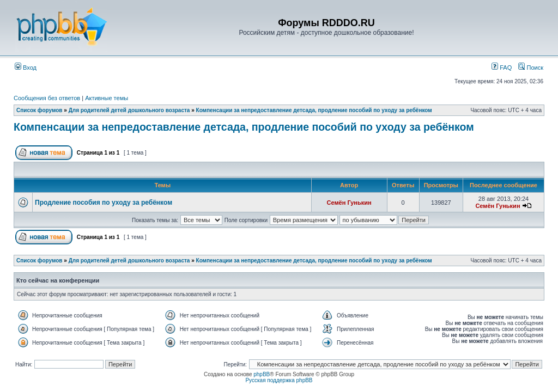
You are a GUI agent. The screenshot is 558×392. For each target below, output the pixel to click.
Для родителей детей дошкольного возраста (129, 110)
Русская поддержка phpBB (279, 380)
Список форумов (40, 110)
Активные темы (107, 98)
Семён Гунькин (349, 203)
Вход (26, 68)
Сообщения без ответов (47, 98)
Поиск (531, 68)
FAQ (502, 68)
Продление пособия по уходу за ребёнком (104, 203)
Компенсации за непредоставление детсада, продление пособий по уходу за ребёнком (314, 110)
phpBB (262, 374)
